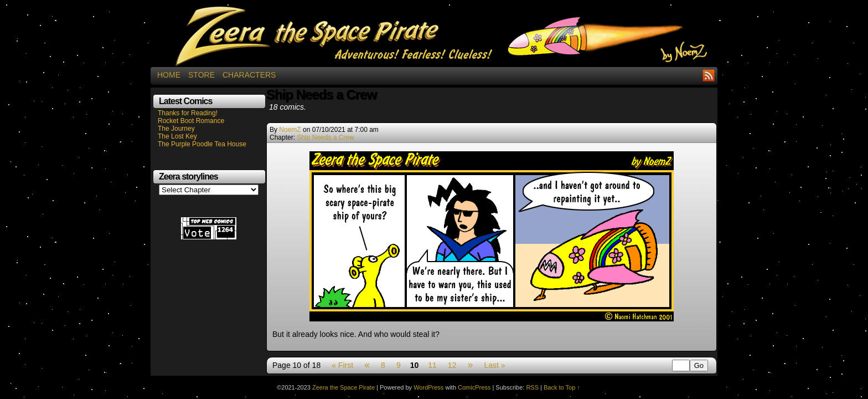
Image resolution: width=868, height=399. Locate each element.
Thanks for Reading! (188, 113)
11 (432, 365)
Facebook (695, 75)
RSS (709, 75)
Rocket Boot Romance (191, 121)
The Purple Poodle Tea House (202, 144)
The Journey (176, 129)
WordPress (428, 387)
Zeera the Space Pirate (434, 36)
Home (169, 75)
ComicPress (474, 387)
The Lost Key (177, 136)
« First (342, 365)
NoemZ (290, 130)
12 (452, 365)
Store (201, 75)
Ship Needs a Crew (325, 137)
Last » (494, 365)
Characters (249, 75)
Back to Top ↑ (562, 387)
